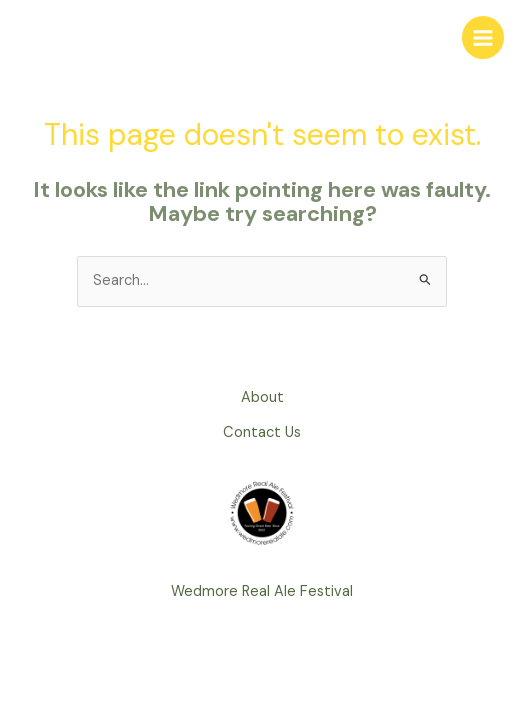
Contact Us (262, 432)
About (262, 397)
